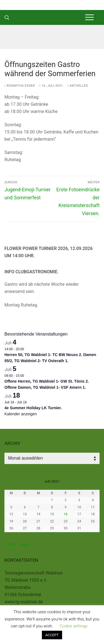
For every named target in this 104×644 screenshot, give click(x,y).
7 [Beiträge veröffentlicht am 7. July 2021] (38, 507)
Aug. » (26, 544)
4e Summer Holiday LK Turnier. (33, 408)
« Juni (10, 544)
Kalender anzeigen (21, 414)
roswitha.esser (20, 86)
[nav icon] (89, 17)
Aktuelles (78, 86)
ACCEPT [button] (52, 635)
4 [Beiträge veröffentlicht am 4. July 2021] (93, 500)
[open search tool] (7, 18)
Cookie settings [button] (74, 626)
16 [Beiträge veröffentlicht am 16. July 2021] (66, 514)
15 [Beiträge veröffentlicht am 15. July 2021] (52, 514)
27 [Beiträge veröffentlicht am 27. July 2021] (25, 528)
